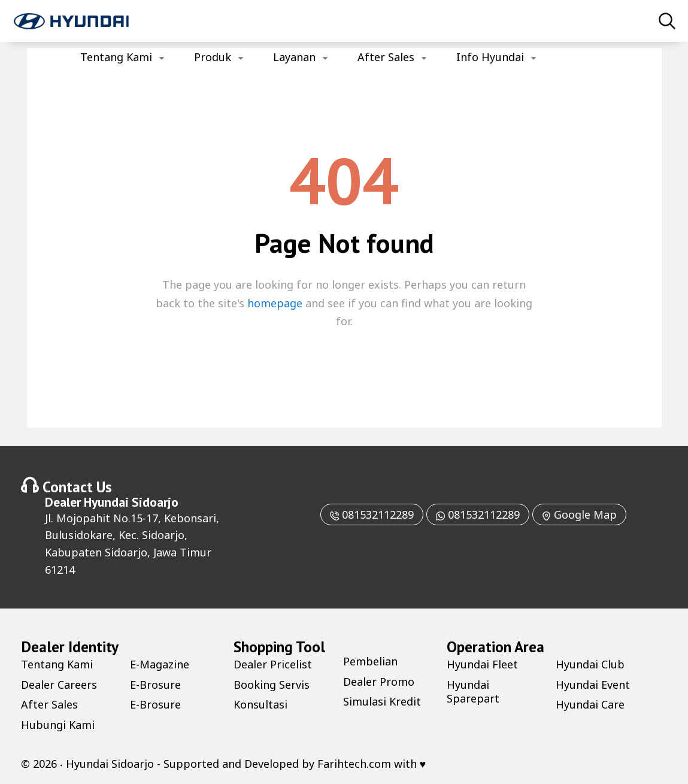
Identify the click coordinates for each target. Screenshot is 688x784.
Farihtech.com (354, 764)
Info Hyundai (490, 57)
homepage (275, 303)
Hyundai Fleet (482, 664)
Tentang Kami (116, 57)
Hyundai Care (590, 704)
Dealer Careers (59, 685)
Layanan (294, 57)
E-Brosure (155, 685)
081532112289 (372, 514)
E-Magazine (160, 664)
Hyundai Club (590, 664)
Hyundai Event (593, 685)
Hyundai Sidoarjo (131, 502)
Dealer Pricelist (273, 664)
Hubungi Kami (58, 725)
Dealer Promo (379, 682)
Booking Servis (272, 685)
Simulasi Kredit (382, 701)
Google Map (579, 514)
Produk (213, 57)
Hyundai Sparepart (473, 691)
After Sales (386, 57)
